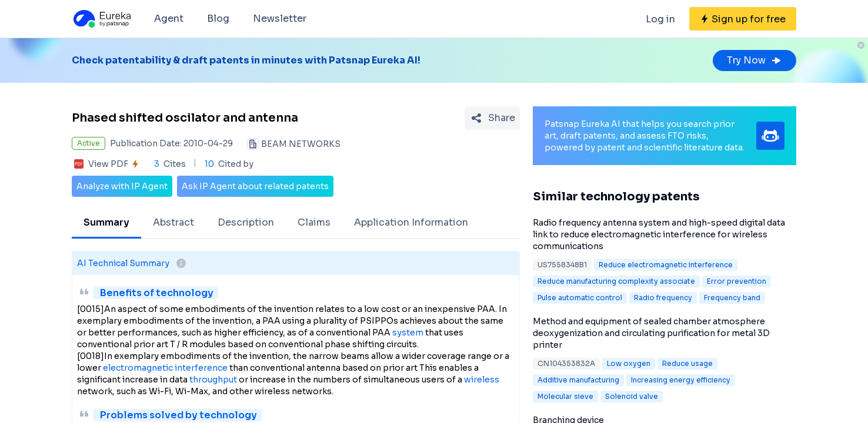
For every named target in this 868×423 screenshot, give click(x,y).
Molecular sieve (565, 396)
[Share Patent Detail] (492, 118)
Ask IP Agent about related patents (255, 186)
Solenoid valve (632, 396)
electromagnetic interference (165, 368)
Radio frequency (663, 298)
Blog (218, 19)
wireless (482, 380)
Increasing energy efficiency (681, 380)
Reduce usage (687, 363)
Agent (169, 19)
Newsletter (280, 19)
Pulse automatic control (580, 298)
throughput (213, 380)
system (408, 333)
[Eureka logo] (101, 19)
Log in (660, 19)
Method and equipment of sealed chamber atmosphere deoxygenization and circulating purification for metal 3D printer (651, 333)
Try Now (755, 60)
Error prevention (737, 281)
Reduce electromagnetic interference (666, 265)
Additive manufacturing (578, 380)
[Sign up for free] (743, 19)
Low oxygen (629, 363)
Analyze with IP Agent (122, 186)
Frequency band (732, 298)
